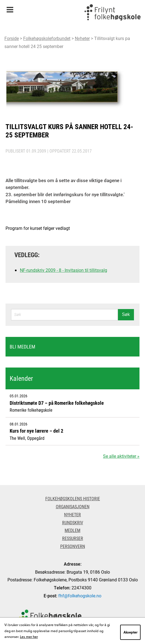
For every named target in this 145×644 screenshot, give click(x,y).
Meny (10, 8)
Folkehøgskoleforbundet (47, 38)
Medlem (72, 530)
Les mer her (29, 637)
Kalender (21, 378)
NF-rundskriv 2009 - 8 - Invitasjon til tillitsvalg (64, 270)
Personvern (73, 546)
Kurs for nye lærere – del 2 (36, 431)
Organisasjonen (73, 506)
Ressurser (73, 538)
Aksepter (130, 632)
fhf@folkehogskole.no (80, 596)
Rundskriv (73, 522)
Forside (12, 38)
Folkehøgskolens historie (73, 498)
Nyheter (82, 38)
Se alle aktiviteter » (121, 456)
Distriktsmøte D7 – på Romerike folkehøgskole (57, 403)
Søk (126, 314)
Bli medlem (23, 347)
